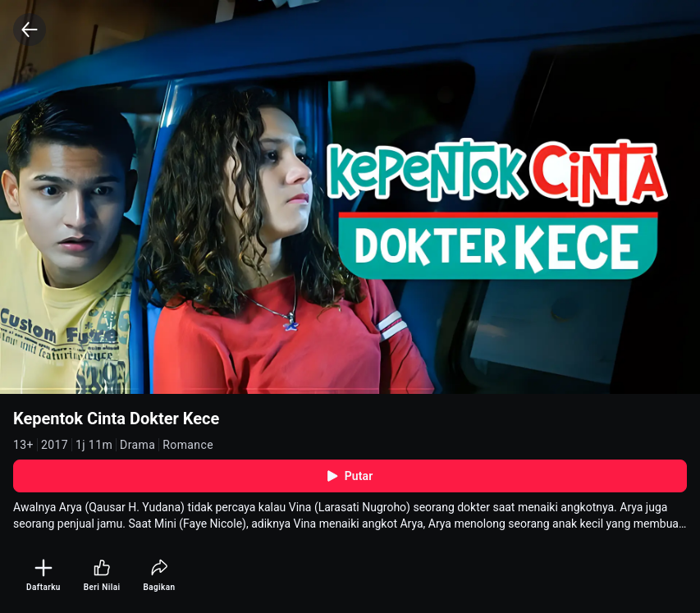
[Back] (30, 30)
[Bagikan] (159, 576)
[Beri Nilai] (102, 576)
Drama (137, 445)
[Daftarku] (43, 576)
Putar (350, 476)
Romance (188, 445)
